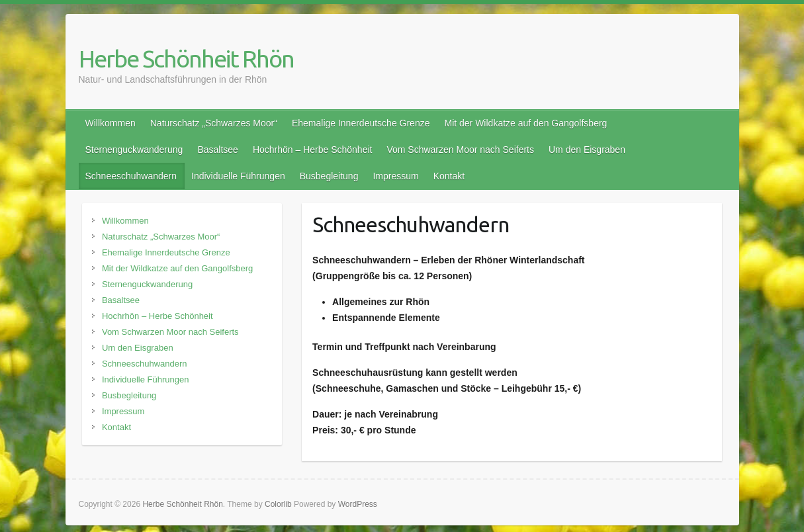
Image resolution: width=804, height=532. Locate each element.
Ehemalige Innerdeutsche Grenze (361, 123)
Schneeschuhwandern (131, 176)
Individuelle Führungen (238, 176)
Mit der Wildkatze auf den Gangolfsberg (525, 123)
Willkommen (111, 123)
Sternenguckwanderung (134, 150)
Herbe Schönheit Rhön (186, 59)
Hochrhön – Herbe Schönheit (313, 150)
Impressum (395, 176)
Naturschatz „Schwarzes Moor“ (214, 123)
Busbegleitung (329, 176)
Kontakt (449, 176)
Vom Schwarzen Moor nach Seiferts (460, 150)
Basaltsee (217, 150)
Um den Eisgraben (587, 150)
